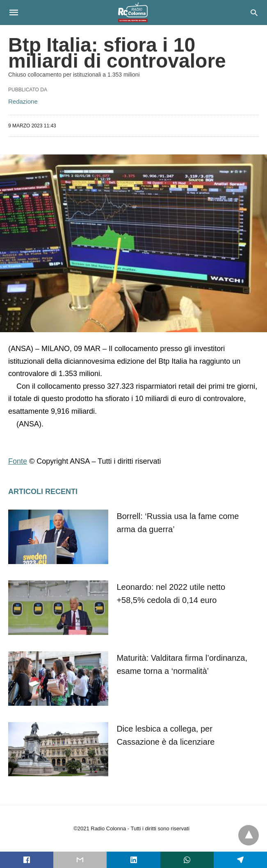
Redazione (23, 101)
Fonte (18, 461)
